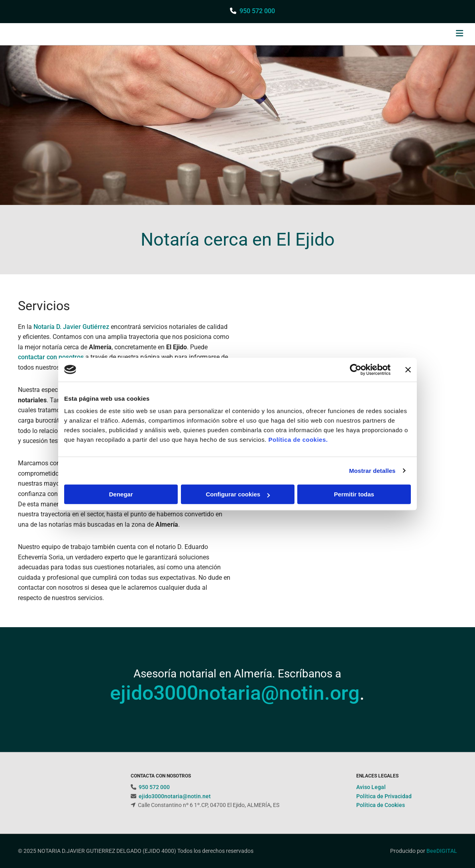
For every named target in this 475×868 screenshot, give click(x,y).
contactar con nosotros (51, 357)
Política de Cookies (381, 805)
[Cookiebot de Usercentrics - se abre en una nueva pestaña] (356, 370)
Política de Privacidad (384, 796)
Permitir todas (354, 494)
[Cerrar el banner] (408, 370)
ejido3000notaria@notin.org (235, 693)
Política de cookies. (298, 440)
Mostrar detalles (372, 471)
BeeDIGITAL (442, 851)
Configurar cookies (238, 494)
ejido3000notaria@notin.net (175, 796)
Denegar (121, 494)
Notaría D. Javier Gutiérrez (71, 327)
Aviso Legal (371, 787)
